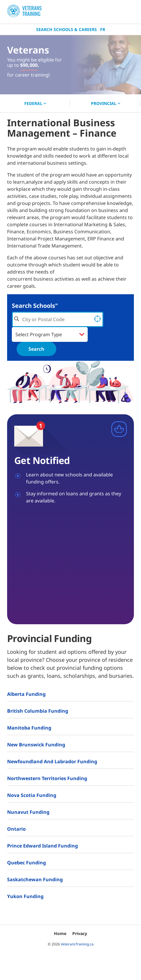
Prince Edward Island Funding (43, 846)
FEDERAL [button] (35, 103)
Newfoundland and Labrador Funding (52, 761)
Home (60, 933)
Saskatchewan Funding (35, 879)
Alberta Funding (26, 694)
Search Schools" (35, 306)
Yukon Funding (25, 896)
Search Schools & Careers (67, 29)
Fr (103, 29)
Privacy (80, 933)
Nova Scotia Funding (32, 795)
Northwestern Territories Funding (47, 778)
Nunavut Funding (28, 812)
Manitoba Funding (29, 728)
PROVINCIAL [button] (106, 103)
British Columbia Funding (38, 711)
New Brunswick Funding (36, 745)
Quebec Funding (27, 863)
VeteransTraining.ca (77, 944)
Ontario (16, 829)
